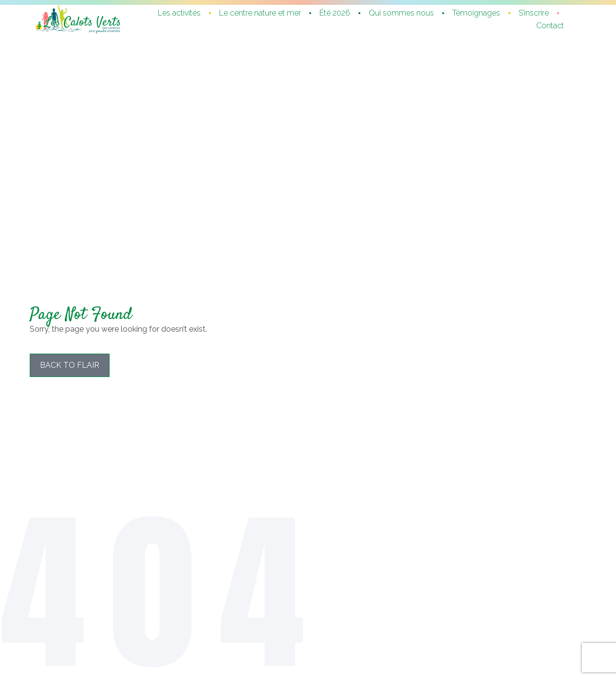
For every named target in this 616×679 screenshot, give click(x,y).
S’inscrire (534, 13)
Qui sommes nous (401, 13)
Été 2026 (335, 13)
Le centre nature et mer (260, 13)
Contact (550, 26)
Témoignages (476, 13)
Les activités (179, 13)
